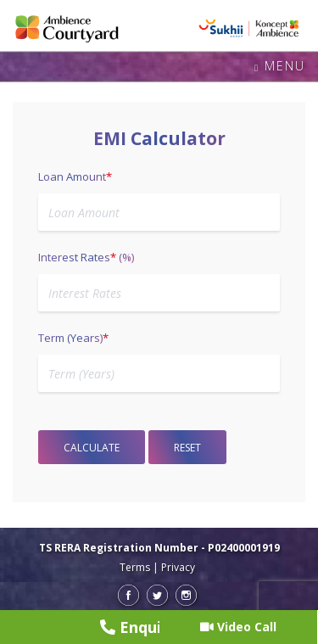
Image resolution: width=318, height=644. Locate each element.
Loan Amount (75, 176)
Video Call (238, 627)
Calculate (92, 448)
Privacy (178, 567)
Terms (135, 567)
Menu (280, 67)
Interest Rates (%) (86, 257)
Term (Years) (73, 338)
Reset (187, 448)
